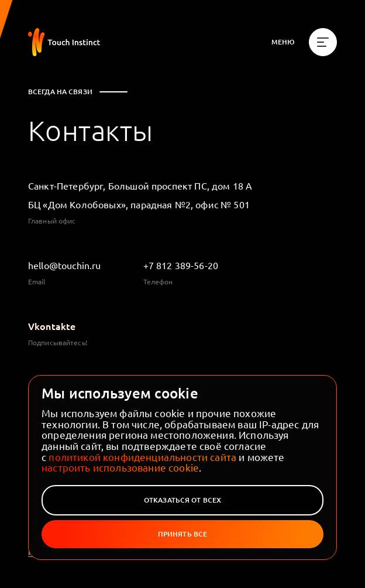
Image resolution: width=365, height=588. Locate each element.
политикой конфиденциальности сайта (142, 457)
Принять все (182, 534)
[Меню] (304, 42)
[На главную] (64, 42)
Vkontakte (52, 326)
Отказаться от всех (182, 500)
